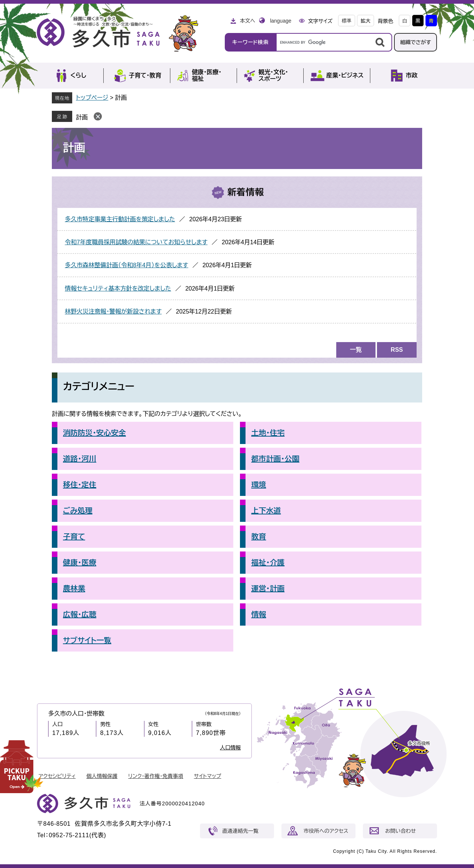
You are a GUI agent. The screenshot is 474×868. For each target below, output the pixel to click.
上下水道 (266, 511)
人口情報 (230, 748)
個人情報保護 (102, 776)
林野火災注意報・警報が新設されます (113, 312)
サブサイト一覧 (87, 640)
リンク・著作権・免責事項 (156, 776)
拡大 (365, 21)
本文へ (247, 21)
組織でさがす (415, 42)
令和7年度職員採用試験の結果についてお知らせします (136, 242)
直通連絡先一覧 (240, 831)
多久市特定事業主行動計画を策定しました (120, 219)
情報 (258, 614)
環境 (258, 485)
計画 (82, 117)
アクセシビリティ (57, 776)
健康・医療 (80, 563)
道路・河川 (80, 459)
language (281, 21)
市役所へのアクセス (326, 831)
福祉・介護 (268, 563)
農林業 (74, 589)
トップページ (92, 98)
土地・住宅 (268, 433)
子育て (74, 537)
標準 (347, 21)
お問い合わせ (400, 831)
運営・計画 (268, 589)
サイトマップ (208, 776)
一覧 (356, 350)
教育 (258, 537)
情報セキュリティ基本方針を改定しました (118, 289)
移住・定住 (80, 485)
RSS (397, 350)
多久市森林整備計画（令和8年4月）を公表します (126, 265)
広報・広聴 (80, 614)
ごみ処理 (78, 511)
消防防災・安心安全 (94, 433)
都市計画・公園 (275, 459)
